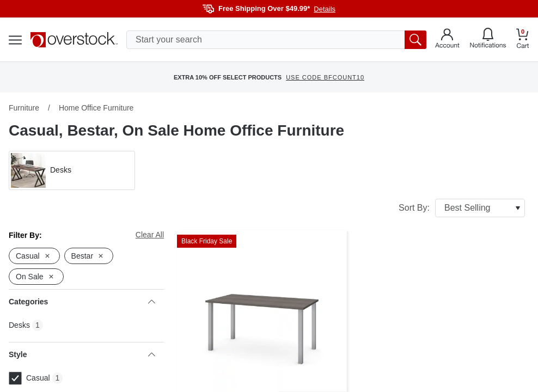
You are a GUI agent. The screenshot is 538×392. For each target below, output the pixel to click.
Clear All (150, 235)
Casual (29, 378)
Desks (19, 325)
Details (325, 9)
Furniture (24, 108)
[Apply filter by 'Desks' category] (72, 170)
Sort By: (462, 208)
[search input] (276, 40)
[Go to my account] (447, 40)
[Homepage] (74, 40)
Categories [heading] (82, 302)
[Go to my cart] (523, 40)
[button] (72, 170)
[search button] (415, 40)
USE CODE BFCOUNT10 (325, 77)
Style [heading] (82, 354)
